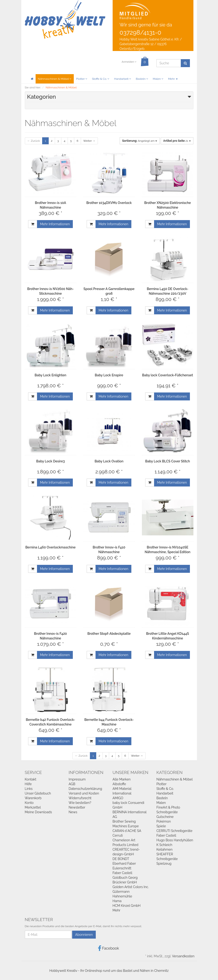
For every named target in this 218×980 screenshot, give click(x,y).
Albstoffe (119, 784)
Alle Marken (122, 779)
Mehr (173, 79)
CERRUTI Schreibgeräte (174, 831)
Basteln (142, 79)
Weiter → (89, 141)
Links (29, 789)
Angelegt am (140, 141)
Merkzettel (33, 807)
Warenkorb (33, 798)
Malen (158, 79)
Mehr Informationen (55, 224)
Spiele (161, 826)
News (73, 812)
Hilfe (28, 784)
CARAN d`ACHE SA (127, 831)
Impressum (77, 779)
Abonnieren (84, 935)
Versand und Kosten (84, 793)
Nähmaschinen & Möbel (55, 79)
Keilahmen (164, 849)
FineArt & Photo (168, 807)
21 (177, 141)
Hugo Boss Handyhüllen (175, 840)
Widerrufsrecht (80, 798)
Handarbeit (123, 79)
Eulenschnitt (122, 868)
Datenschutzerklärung (85, 789)
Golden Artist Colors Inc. (131, 887)
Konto (29, 803)
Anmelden (129, 62)
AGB (72, 784)
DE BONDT (121, 859)
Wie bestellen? (80, 803)
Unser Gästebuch (38, 793)
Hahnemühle (122, 896)
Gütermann (121, 892)
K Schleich (164, 845)
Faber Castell (122, 873)
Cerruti (118, 835)
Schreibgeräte (167, 812)
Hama (117, 901)
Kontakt (31, 779)
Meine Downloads (38, 812)
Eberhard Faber (124, 864)
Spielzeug (164, 864)
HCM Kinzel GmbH (127, 906)
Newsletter (77, 807)
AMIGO (118, 798)
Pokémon (164, 821)
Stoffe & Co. (101, 79)
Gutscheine (165, 817)
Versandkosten (183, 956)
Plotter (82, 79)
